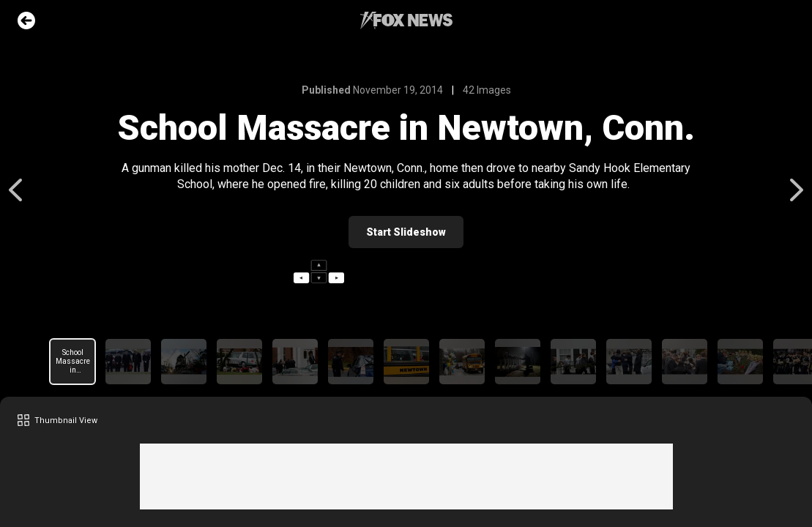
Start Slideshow (406, 232)
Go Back (26, 20)
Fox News (406, 20)
